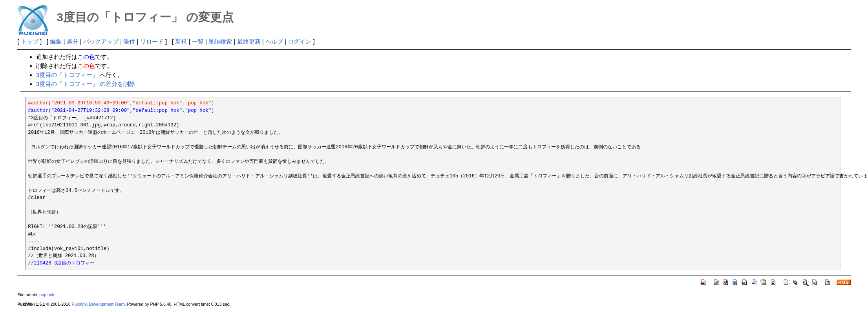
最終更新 (249, 41)
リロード (152, 41)
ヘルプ (274, 41)
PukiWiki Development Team (98, 304)
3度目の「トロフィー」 (67, 75)
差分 (73, 41)
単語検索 (220, 41)
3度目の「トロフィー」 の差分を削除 (86, 84)
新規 (181, 41)
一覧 (198, 41)
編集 (56, 41)
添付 (129, 41)
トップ (30, 41)
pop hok (47, 295)
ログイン (300, 41)
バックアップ (101, 41)
